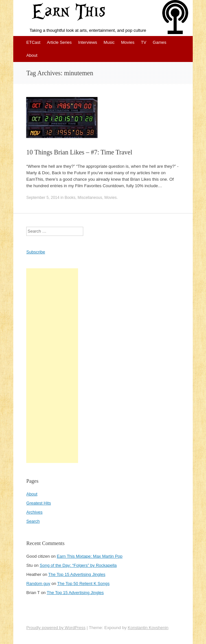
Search (33, 521)
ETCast (33, 42)
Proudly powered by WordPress (56, 628)
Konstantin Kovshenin (148, 628)
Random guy (38, 583)
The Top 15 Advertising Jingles (77, 574)
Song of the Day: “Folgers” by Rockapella (78, 565)
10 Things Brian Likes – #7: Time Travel (79, 152)
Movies (128, 42)
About (32, 55)
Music (109, 42)
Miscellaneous (90, 198)
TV (144, 42)
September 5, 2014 (43, 198)
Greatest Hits (39, 503)
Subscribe (36, 252)
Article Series (59, 42)
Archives (34, 512)
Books (70, 198)
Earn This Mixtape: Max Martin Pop (90, 556)
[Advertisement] (52, 366)
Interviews (88, 42)
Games (160, 42)
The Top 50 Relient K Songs (84, 583)
